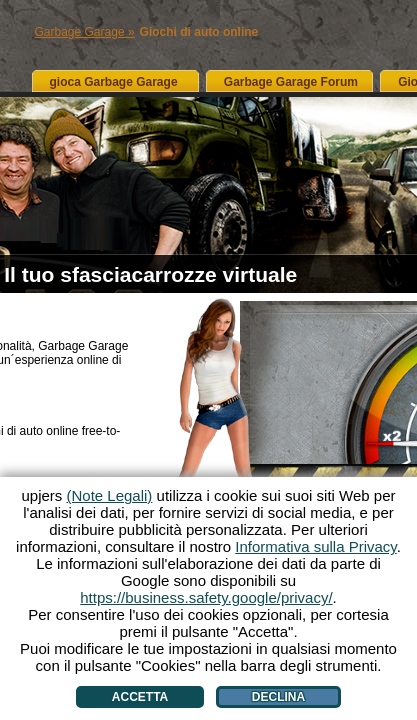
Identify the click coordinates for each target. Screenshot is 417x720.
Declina (278, 697)
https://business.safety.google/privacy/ (206, 597)
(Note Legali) (109, 495)
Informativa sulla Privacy (315, 546)
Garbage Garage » (85, 32)
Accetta (140, 697)
